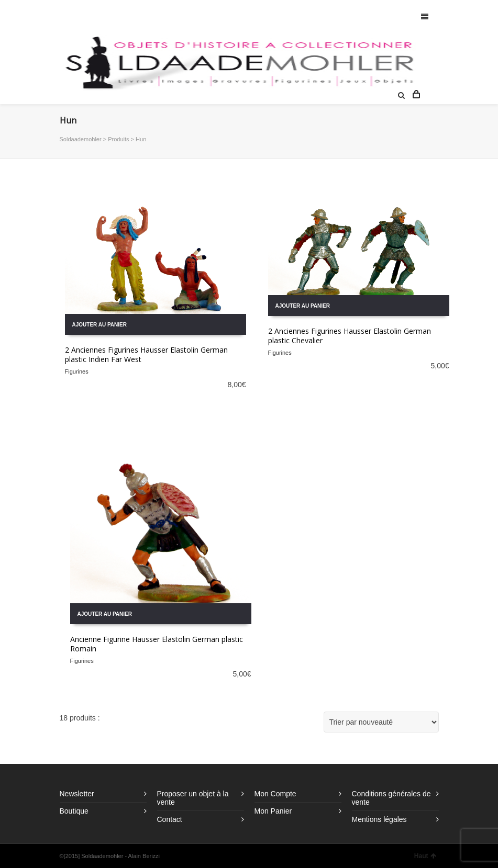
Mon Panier (273, 811)
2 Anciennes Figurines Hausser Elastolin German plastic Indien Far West (146, 354)
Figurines (77, 371)
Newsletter (77, 794)
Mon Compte (275, 794)
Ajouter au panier (99, 325)
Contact (170, 819)
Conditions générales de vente (391, 798)
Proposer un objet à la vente (193, 798)
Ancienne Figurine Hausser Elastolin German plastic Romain (157, 644)
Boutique (74, 811)
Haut (425, 856)
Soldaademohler (81, 139)
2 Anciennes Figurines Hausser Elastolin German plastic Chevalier (350, 336)
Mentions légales (379, 819)
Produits (118, 139)
